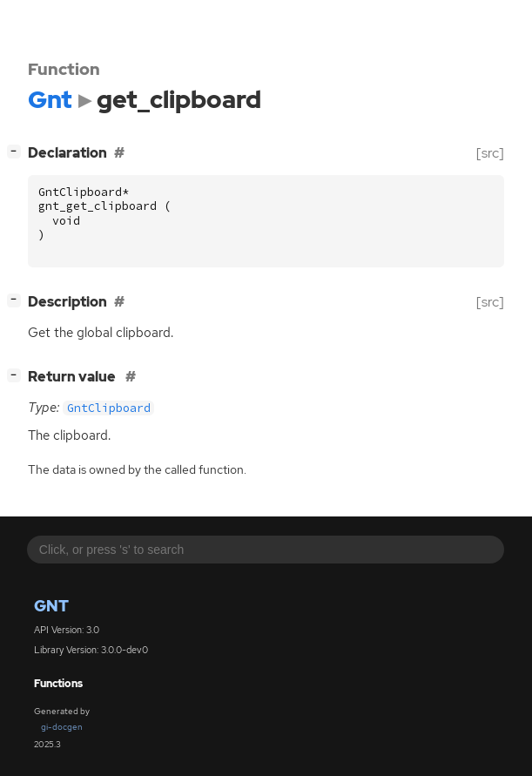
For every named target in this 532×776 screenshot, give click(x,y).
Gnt (51, 606)
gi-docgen (62, 727)
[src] (490, 153)
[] (17, 151)
